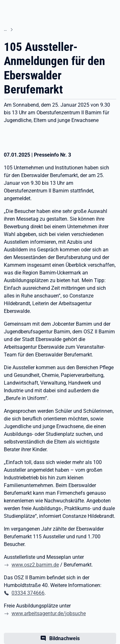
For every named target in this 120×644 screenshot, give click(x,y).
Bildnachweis (64, 638)
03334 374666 (28, 593)
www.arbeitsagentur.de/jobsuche (49, 613)
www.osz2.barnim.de (35, 565)
